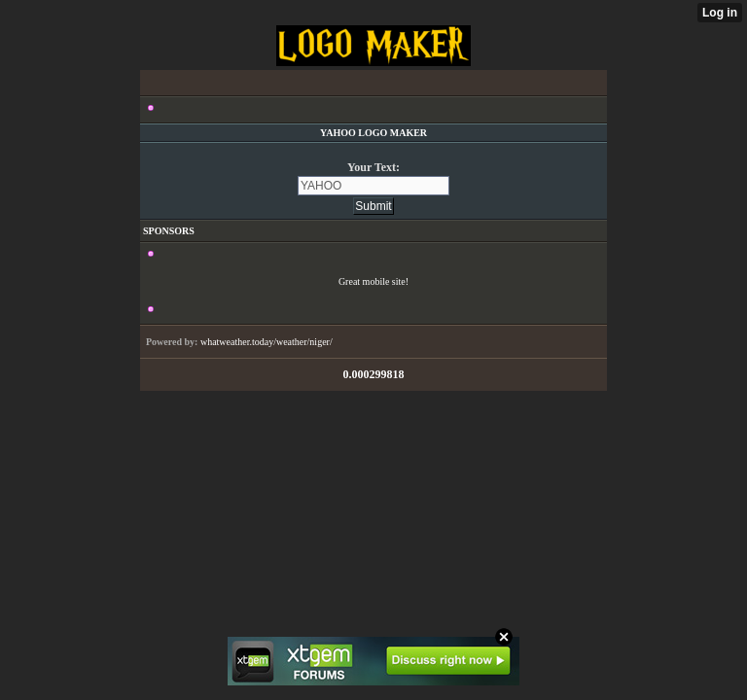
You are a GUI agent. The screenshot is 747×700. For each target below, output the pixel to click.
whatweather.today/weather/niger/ (267, 342)
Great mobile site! (373, 281)
